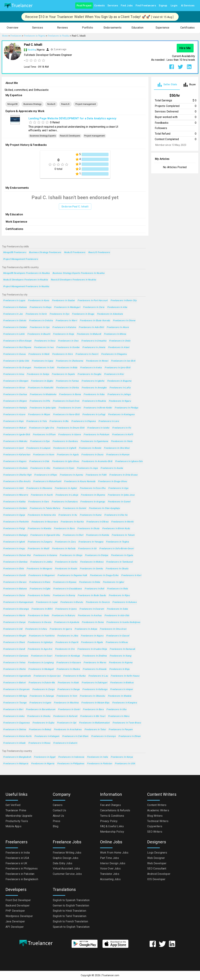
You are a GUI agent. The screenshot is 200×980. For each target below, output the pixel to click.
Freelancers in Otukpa (97, 555)
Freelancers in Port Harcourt (92, 301)
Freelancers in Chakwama (69, 361)
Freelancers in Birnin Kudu (116, 529)
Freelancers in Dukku (39, 596)
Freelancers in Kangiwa (125, 703)
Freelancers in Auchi (42, 495)
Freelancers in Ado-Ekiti (91, 327)
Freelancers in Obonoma (39, 488)
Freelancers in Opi (67, 723)
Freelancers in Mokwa (92, 562)
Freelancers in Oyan (64, 468)
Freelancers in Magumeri (42, 575)
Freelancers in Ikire (62, 354)
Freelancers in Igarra (61, 629)
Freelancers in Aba (117, 307)
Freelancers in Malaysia (16, 764)
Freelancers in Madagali (41, 669)
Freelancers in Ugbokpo (40, 642)
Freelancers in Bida (67, 368)
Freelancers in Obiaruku (92, 696)
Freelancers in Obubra (68, 669)
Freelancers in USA (125, 764)
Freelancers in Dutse (14, 596)
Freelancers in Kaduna (15, 307)
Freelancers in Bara (93, 710)
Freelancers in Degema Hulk (72, 575)
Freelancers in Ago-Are (40, 649)
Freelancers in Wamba (39, 529)
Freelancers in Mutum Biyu (95, 703)
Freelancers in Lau (98, 676)
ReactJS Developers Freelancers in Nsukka (73, 280)
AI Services (188, 6)
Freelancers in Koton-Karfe (17, 736)
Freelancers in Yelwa (14, 663)
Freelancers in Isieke (98, 428)
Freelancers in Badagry (15, 535)
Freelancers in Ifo (122, 428)
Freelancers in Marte (14, 616)
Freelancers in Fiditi (96, 475)
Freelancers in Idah (13, 488)
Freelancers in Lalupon (38, 448)
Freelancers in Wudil (38, 549)
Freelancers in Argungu (93, 502)
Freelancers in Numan (118, 455)
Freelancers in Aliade (14, 743)
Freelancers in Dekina (15, 730)
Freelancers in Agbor (66, 488)
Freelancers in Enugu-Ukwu (112, 482)
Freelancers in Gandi (14, 649)
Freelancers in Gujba (43, 723)
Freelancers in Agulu (68, 455)
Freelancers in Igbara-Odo (129, 461)
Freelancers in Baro (64, 529)
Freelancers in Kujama (121, 663)
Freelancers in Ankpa (86, 629)
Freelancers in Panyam (121, 730)
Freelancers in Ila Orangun (17, 368)
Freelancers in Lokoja (67, 495)
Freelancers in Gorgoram (16, 689)
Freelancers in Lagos (14, 301)
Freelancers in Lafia (120, 388)
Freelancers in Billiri (42, 609)
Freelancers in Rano (40, 582)
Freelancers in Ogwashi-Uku (45, 535)
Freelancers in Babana (15, 589)
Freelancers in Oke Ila (116, 515)
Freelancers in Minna (115, 334)
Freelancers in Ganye (14, 622)
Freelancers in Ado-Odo (117, 616)
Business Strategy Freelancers (45, 252)
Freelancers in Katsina (64, 327)
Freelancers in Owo (68, 341)
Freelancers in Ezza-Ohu (93, 488)
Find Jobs (127, 6)
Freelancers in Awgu (14, 549)
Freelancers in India (97, 757)
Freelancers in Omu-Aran (113, 629)
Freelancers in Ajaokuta (67, 622)
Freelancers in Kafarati (65, 716)
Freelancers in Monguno (39, 569)
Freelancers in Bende (90, 448)
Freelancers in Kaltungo (95, 689)
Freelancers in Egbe (40, 589)
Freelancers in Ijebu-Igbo (43, 408)
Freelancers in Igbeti (14, 542)
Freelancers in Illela (117, 589)
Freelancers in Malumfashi (47, 482)
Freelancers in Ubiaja (71, 555)
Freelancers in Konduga (67, 656)
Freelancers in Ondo (120, 341)
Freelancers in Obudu (117, 569)
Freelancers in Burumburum (41, 710)
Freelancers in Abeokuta (110, 314)
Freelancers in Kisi (114, 374)
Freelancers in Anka (14, 716)
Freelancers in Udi (13, 629)
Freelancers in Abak (68, 683)
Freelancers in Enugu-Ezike (104, 575)
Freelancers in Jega (87, 468)
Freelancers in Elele (13, 569)
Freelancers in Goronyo (103, 736)
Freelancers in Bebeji (40, 730)
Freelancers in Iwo (44, 347)
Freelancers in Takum (123, 535)
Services (113, 6)
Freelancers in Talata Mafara (45, 508)
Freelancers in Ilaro (38, 502)
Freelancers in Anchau (90, 616)
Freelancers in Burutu (72, 602)
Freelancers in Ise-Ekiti (123, 361)
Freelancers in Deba (90, 582)
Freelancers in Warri (66, 321)
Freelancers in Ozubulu (15, 468)
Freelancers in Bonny (64, 596)
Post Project (84, 6)
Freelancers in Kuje (13, 421)
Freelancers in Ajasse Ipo (47, 676)
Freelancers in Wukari (15, 428)
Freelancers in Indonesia (71, 757)
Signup (163, 6)
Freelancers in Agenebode (17, 676)
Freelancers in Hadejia (15, 408)
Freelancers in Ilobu (94, 395)
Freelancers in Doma (93, 622)
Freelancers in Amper (121, 689)
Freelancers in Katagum (47, 736)
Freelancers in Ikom (43, 455)
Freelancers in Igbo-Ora (42, 428)
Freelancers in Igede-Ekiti (17, 435)
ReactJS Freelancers (99, 252)
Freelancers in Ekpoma (93, 495)
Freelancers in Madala (120, 696)
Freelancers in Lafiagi (94, 415)
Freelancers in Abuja (40, 307)
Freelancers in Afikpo (46, 475)
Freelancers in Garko (66, 562)
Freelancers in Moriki (122, 522)
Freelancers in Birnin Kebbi (98, 408)
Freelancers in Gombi (14, 575)
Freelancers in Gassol (118, 636)
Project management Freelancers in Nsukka (26, 287)
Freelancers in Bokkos (122, 683)
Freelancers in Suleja (38, 374)
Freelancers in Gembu (91, 569)
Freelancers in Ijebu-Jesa (121, 495)
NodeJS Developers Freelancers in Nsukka (26, 280)
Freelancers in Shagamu (114, 354)
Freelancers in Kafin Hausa (125, 676)
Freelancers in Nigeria (43, 764)
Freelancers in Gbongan (16, 381)
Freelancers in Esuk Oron (66, 401)
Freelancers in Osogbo (89, 374)
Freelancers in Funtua (67, 381)
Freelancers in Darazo (15, 582)
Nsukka (32, 50)
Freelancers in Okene (124, 321)
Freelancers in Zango (43, 689)
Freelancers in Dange (68, 689)
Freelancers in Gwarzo (98, 602)
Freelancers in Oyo (59, 314)
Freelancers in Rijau (119, 596)
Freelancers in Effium (44, 435)
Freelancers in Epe (40, 441)
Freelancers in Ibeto (38, 616)
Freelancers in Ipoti (13, 448)
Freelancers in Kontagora (121, 415)
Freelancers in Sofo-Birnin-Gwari (116, 549)
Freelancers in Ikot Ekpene (17, 347)
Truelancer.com (111, 975)
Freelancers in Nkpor (39, 415)
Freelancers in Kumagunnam (18, 602)
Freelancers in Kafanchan (17, 455)
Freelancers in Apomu (71, 475)
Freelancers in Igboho (93, 381)
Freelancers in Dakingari (94, 683)
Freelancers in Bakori (14, 683)
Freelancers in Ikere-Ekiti (66, 415)
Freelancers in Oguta (122, 555)
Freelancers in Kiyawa (65, 582)
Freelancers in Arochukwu (68, 730)
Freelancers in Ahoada (95, 669)
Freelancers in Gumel (119, 502)
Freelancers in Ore (65, 649)
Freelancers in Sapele (63, 374)
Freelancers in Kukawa (124, 602)
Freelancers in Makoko (15, 441)
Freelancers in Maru (119, 716)
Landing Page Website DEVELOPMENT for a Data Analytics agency (72, 118)
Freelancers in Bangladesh (17, 757)
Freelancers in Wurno (95, 663)
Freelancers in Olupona (83, 421)
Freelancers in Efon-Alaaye (17, 341)
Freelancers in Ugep (42, 361)
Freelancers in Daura (92, 455)
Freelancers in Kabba (14, 502)
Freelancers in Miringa (15, 696)
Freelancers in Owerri (87, 354)
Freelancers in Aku (40, 468)
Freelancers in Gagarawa (16, 723)
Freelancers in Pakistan (99, 764)
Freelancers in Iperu (66, 609)
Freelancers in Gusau (14, 354)
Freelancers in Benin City (123, 301)
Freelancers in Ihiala (122, 441)
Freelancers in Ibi (87, 549)
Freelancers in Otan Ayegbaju (104, 508)
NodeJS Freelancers (75, 252)
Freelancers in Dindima (95, 656)
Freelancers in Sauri (42, 656)
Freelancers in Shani (14, 642)
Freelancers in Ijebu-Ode (16, 361)
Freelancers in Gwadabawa (67, 589)
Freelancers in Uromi (70, 408)
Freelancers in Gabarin (65, 743)
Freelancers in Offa (40, 401)
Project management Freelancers (21, 259)
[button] (13, 28)
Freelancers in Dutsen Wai (17, 555)
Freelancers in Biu (59, 421)
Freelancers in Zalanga (42, 696)
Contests (99, 6)
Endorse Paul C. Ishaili (75, 207)
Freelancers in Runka (74, 676)
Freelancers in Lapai (47, 602)
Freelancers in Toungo (15, 703)
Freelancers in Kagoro (15, 461)
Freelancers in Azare (14, 415)
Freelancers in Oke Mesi (117, 448)
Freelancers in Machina (66, 703)
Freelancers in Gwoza (40, 622)
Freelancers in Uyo (40, 327)
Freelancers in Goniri (69, 710)
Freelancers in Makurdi (89, 334)
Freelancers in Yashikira (42, 636)
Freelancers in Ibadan (63, 301)
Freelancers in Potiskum (96, 435)
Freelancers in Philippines (71, 764)
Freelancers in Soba (117, 609)
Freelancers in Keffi (122, 435)
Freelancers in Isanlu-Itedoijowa (123, 622)
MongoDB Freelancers (15, 252)
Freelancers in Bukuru (63, 616)
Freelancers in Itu (68, 515)
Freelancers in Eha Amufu (17, 482)
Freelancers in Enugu (83, 314)
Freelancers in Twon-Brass (127, 723)
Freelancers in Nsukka (94, 401)
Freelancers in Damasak (122, 649)
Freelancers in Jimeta (94, 347)
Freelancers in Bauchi (39, 334)
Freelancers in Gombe (68, 347)
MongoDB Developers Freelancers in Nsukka (26, 273)
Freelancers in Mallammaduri (94, 723)
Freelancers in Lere (109, 421)
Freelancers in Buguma (119, 381)
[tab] (167, 85)
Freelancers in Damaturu (65, 502)
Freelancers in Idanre (69, 435)
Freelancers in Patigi (14, 529)
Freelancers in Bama (70, 395)
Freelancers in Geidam (15, 508)
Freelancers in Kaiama (45, 555)
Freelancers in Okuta (88, 529)
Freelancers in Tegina (117, 542)
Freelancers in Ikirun (14, 388)
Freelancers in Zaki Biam (75, 736)
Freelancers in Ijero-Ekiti (118, 368)
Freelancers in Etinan (130, 736)
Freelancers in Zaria (94, 307)
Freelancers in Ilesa (45, 341)
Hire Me (185, 48)
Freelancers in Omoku (39, 716)
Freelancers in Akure (118, 327)
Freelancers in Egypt (45, 757)
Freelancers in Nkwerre (16, 495)
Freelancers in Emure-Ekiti (70, 428)
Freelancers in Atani (119, 347)
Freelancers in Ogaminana (94, 441)
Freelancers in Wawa (39, 743)
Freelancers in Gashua (15, 395)
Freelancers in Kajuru (92, 636)
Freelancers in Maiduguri (67, 307)
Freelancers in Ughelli (65, 448)
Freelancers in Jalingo (119, 395)
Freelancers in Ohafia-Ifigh (17, 475)
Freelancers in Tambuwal (119, 562)
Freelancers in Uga (118, 488)
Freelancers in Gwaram (92, 609)
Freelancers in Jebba (41, 562)
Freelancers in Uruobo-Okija (92, 649)
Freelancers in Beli (94, 589)
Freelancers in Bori (13, 710)
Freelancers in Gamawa (16, 656)
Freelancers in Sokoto (15, 321)
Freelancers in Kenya (122, 757)
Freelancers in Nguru (120, 401)
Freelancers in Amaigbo (94, 388)
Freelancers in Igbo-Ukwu (65, 461)
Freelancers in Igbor (113, 582)
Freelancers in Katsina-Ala (42, 515)
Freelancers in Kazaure (69, 663)
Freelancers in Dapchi (67, 642)
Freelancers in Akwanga (16, 609)
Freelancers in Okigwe (15, 401)
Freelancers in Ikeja (63, 334)
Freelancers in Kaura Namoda (80, 482)
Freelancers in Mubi (39, 354)
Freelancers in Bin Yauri (93, 716)
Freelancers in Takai (95, 730)
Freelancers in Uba (116, 710)
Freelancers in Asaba (112, 468)
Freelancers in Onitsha (41, 321)
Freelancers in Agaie (40, 703)
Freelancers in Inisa (14, 374)
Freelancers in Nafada (64, 549)
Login (174, 6)
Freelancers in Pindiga (126, 408)
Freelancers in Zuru (65, 542)
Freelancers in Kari (131, 575)
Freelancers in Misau (117, 642)
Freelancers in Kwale (66, 569)
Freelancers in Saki (44, 368)
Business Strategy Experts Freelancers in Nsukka (78, 273)
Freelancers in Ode (39, 461)
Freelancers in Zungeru (40, 542)
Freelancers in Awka (91, 368)
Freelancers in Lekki (14, 334)
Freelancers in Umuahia (94, 341)
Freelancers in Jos (13, 314)
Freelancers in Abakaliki (41, 388)
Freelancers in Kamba (97, 535)
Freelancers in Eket (73, 535)
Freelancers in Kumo (91, 515)
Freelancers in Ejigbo (42, 381)
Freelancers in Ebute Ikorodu (95, 321)
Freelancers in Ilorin (36, 314)
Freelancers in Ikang (120, 656)
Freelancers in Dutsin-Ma (42, 683)
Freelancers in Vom (67, 696)
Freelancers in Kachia (72, 522)
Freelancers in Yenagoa (91, 542)
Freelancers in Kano (38, 301)
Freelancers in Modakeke (43, 395)
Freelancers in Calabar (15, 327)
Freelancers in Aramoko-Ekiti (97, 461)
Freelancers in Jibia (68, 636)
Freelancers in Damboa (15, 562)
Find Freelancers (146, 6)
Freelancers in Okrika (67, 388)
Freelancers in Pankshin (16, 522)
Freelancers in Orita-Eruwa (123, 475)
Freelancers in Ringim (15, 636)
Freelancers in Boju (119, 669)
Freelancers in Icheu (36, 629)
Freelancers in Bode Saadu (92, 596)
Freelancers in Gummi (74, 508)
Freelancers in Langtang (41, 663)
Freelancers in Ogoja (14, 515)
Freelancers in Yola (36, 421)
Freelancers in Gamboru (65, 441)
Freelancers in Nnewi (97, 361)
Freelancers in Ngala (92, 642)
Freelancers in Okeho (14, 669)
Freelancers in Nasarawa (45, 522)
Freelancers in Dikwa (97, 522)
